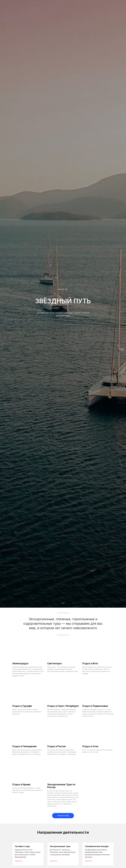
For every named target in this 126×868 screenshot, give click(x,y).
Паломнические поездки (97, 846)
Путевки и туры (22, 846)
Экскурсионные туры (60, 846)
